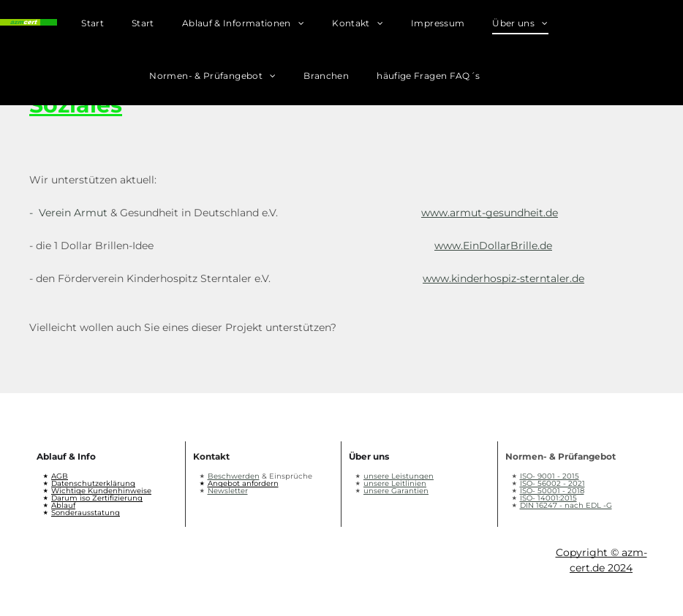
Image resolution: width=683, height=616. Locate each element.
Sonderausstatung (86, 513)
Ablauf (63, 505)
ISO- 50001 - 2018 (552, 491)
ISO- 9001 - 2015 (550, 476)
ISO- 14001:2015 (548, 498)
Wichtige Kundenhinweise (101, 491)
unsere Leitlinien (395, 483)
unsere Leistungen (399, 476)
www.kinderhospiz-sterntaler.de (503, 278)
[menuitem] (106, 26)
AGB (60, 476)
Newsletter (228, 491)
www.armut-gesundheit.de (490, 213)
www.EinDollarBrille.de (493, 246)
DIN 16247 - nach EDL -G (566, 505)
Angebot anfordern (243, 483)
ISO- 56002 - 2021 (552, 483)
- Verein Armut (68, 213)
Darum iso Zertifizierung (97, 498)
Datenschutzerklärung (93, 483)
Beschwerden (234, 476)
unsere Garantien (396, 491)
